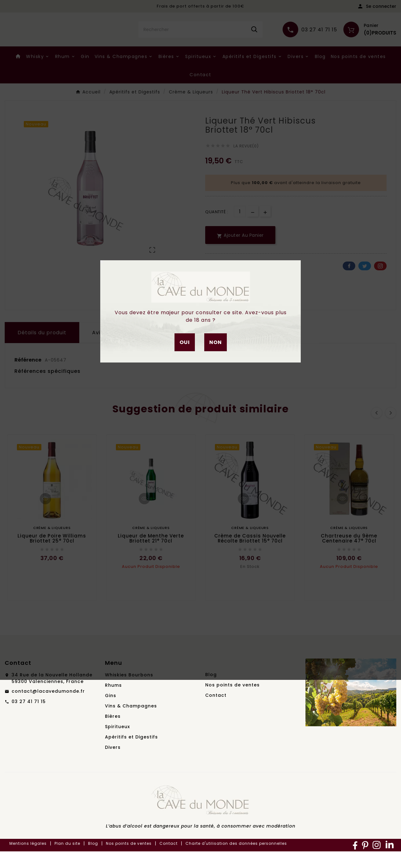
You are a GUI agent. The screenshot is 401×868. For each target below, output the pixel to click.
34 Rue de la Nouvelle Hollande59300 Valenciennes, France (52, 695)
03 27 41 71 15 (29, 718)
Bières (113, 733)
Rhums (113, 702)
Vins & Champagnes (131, 722)
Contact (216, 712)
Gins (111, 712)
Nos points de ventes (232, 701)
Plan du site (67, 860)
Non (216, 342)
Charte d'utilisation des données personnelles (236, 860)
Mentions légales (28, 860)
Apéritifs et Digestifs (131, 754)
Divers (113, 764)
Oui (185, 342)
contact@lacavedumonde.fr (48, 708)
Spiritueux (117, 743)
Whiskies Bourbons (129, 691)
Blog (211, 691)
